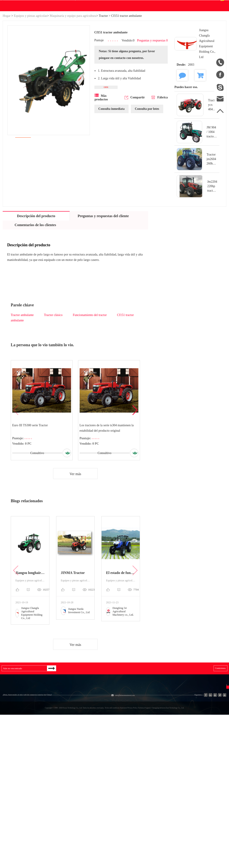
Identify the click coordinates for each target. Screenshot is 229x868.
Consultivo (36, 497)
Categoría (48, 750)
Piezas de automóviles (51, 785)
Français (170, 785)
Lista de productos (16, 791)
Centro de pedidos (181, 29)
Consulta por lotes (147, 160)
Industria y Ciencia (49, 769)
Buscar (144, 26)
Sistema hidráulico (49, 761)
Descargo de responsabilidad (136, 789)
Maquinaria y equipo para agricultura (73, 59)
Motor (78, 769)
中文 (167, 761)
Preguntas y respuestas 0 (150, 86)
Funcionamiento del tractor (90, 358)
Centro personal (179, 23)
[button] (135, 454)
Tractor (103, 59)
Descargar (93, 48)
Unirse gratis (134, 777)
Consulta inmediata (111, 160)
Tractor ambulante (22, 358)
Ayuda (128, 48)
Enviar (202, 797)
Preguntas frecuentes (136, 765)
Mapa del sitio (13, 783)
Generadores (44, 777)
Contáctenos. (148, 48)
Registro (182, 4)
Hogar (7, 59)
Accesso (166, 4)
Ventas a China (13, 799)
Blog (114, 48)
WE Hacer (70, 48)
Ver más (75, 519)
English (169, 769)
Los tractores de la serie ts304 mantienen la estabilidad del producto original (108, 472)
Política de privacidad (140, 801)
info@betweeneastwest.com (113, 5)
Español (214, 26)
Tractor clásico (53, 358)
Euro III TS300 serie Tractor (31, 469)
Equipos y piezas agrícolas (31, 59)
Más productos (101, 149)
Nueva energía (46, 793)
